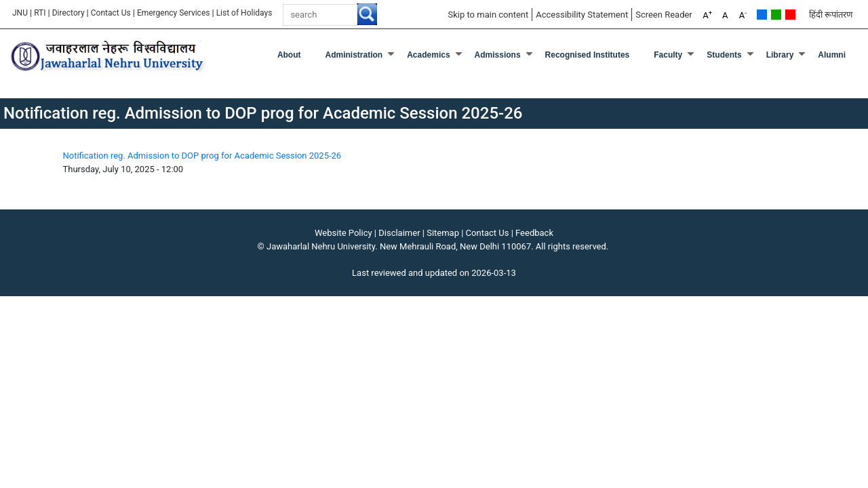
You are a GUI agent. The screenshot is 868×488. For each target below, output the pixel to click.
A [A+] (707, 15)
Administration (354, 55)
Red (790, 15)
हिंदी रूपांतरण (831, 15)
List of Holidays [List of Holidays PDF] (245, 13)
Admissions (498, 55)
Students (724, 55)
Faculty (668, 55)
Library (780, 55)
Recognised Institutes (588, 55)
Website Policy (343, 233)
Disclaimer (399, 233)
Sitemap (443, 233)
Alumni (832, 55)
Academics (428, 55)
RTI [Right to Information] (40, 13)
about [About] (289, 55)
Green (776, 15)
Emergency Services (174, 13)
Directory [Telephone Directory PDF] (68, 13)
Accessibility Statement (582, 15)
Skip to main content (488, 15)
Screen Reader (664, 15)
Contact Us (111, 13)
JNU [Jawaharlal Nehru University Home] (20, 13)
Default (762, 15)
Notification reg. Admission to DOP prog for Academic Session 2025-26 (202, 156)
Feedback (534, 233)
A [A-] (743, 15)
